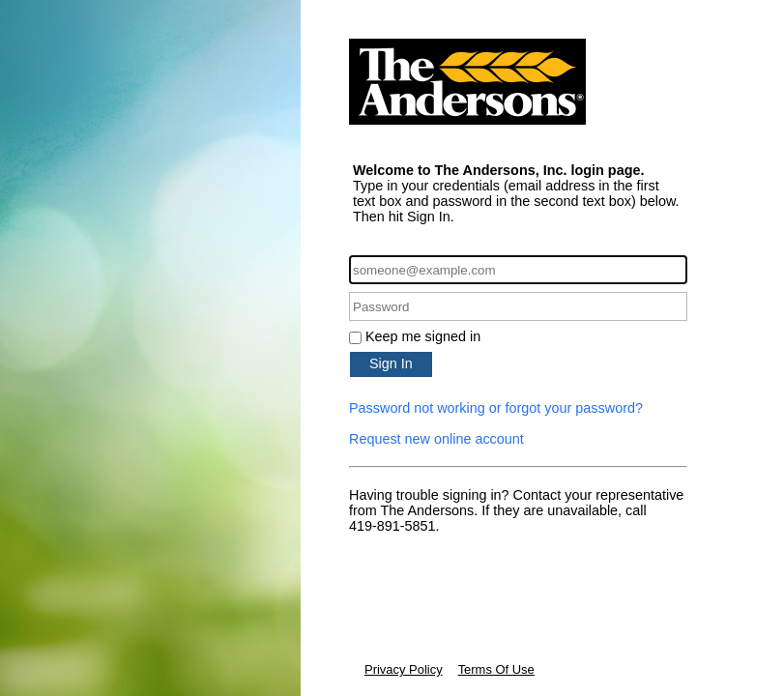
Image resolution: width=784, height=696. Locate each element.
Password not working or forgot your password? (496, 408)
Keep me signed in (423, 336)
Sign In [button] (391, 363)
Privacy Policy (404, 669)
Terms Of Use (496, 669)
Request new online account (436, 439)
